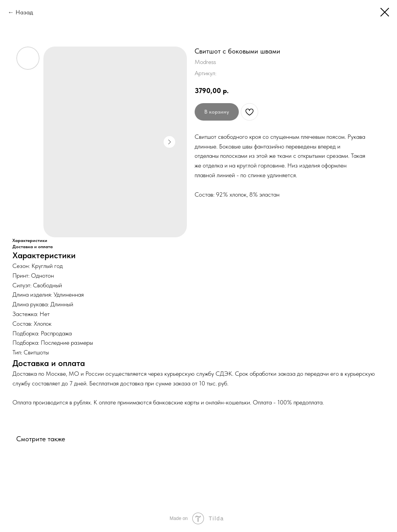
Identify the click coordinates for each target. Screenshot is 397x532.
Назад (24, 12)
